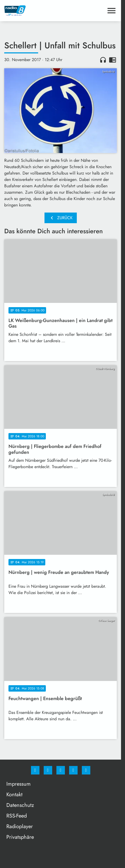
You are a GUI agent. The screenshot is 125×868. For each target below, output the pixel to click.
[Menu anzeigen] (111, 11)
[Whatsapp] (61, 770)
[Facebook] (35, 770)
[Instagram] (48, 770)
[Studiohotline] (73, 770)
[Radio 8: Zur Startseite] (32, 11)
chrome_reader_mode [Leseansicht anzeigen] (113, 60)
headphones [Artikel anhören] (103, 60)
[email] (86, 770)
